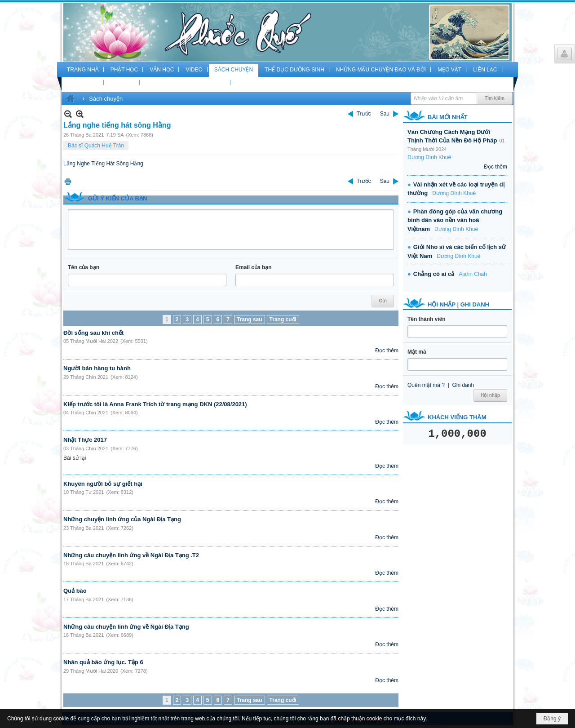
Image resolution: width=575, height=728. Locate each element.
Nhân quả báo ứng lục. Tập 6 (103, 662)
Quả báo (75, 591)
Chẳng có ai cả (434, 274)
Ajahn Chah (473, 274)
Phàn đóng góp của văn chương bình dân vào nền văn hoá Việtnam (455, 220)
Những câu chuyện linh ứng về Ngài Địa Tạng (126, 627)
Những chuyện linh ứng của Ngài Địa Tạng (122, 519)
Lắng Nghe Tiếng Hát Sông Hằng (103, 164)
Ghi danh (463, 385)
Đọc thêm (387, 351)
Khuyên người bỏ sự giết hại (103, 484)
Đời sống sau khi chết (93, 333)
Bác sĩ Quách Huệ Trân (96, 146)
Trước (364, 114)
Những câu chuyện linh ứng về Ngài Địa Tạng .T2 (131, 555)
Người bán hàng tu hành (97, 368)
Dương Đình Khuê (429, 157)
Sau (385, 114)
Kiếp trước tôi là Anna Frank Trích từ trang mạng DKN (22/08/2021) (155, 404)
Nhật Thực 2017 (85, 440)
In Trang (68, 181)
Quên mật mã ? (426, 385)
